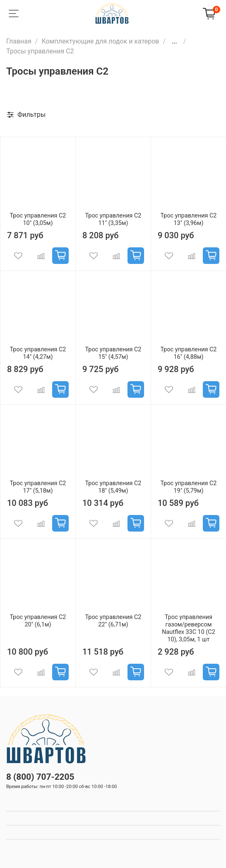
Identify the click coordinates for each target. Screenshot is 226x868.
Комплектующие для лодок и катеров (100, 41)
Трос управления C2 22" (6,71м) (113, 621)
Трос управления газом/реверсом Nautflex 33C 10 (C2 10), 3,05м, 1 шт (188, 628)
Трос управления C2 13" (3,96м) (189, 219)
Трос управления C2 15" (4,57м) (113, 353)
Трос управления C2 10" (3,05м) (38, 219)
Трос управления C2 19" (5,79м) (189, 487)
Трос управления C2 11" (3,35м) (113, 219)
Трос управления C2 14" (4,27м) (38, 353)
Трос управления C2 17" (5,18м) (38, 487)
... (174, 41)
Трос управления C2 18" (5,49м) (113, 487)
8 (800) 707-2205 (40, 777)
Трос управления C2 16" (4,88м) (189, 353)
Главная (19, 41)
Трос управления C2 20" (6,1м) (38, 621)
